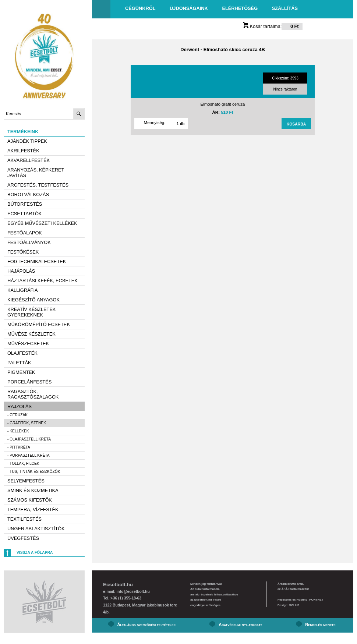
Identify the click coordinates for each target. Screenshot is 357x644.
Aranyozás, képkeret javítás (36, 173)
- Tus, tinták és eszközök (34, 472)
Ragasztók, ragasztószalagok (33, 394)
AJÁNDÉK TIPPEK (27, 141)
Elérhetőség (240, 8)
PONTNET (316, 600)
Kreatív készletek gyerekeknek (31, 312)
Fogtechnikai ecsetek (37, 261)
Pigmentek (21, 372)
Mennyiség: (155, 123)
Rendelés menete (320, 624)
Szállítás (285, 8)
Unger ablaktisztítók (36, 529)
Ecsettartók (24, 214)
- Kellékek (18, 431)
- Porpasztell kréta (29, 455)
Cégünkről (140, 8)
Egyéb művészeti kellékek (42, 223)
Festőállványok (29, 242)
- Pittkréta (19, 447)
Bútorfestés (25, 204)
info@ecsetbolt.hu (133, 592)
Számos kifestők (30, 500)
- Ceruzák (17, 415)
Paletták (19, 363)
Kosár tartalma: (273, 26)
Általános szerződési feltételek (147, 624)
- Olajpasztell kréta (29, 439)
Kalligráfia (23, 290)
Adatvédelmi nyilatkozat (240, 624)
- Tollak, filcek (23, 463)
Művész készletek (31, 334)
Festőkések (23, 252)
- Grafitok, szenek (27, 423)
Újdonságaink (189, 8)
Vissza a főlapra (35, 553)
